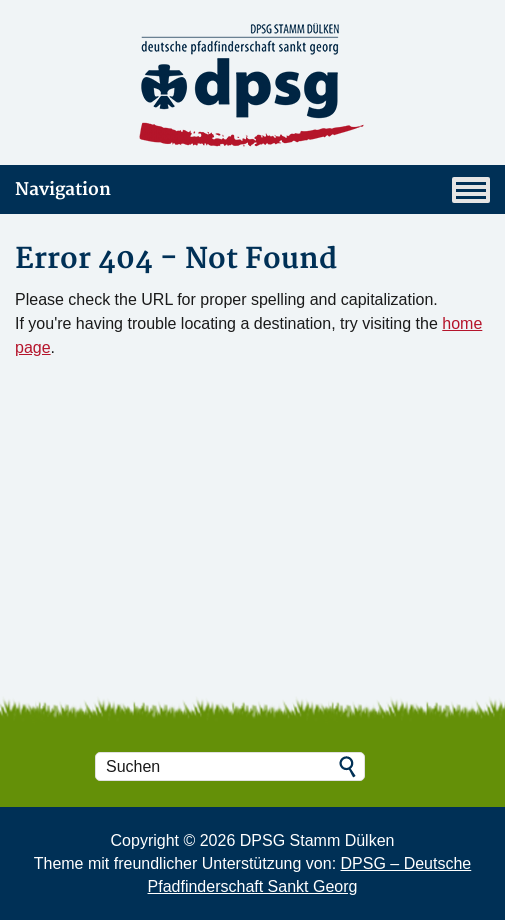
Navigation (252, 190)
